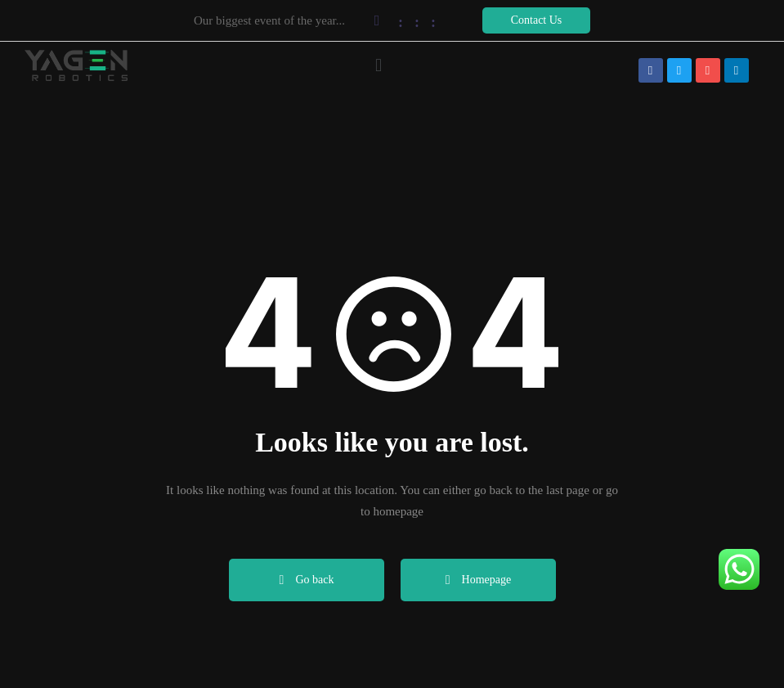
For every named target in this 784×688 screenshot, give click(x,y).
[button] (536, 20)
